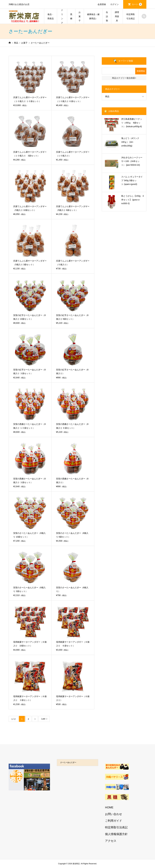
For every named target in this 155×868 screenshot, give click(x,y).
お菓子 (80, 16)
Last (43, 719)
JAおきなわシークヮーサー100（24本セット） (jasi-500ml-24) (132, 161)
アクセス (111, 841)
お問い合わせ (113, 814)
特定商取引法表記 (131, 16)
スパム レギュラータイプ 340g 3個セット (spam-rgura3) (132, 180)
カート (137, 4)
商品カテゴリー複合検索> (124, 78)
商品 (107, 96)
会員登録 (102, 4)
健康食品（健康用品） (93, 16)
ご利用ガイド (113, 821)
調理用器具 (117, 16)
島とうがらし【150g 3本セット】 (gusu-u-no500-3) (132, 200)
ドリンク (62, 16)
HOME (109, 807)
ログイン (115, 4)
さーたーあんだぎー (68, 762)
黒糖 (71, 16)
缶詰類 (107, 16)
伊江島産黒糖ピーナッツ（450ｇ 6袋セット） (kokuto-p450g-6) (132, 123)
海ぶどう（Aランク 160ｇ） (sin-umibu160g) (131, 142)
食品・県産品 (51, 16)
